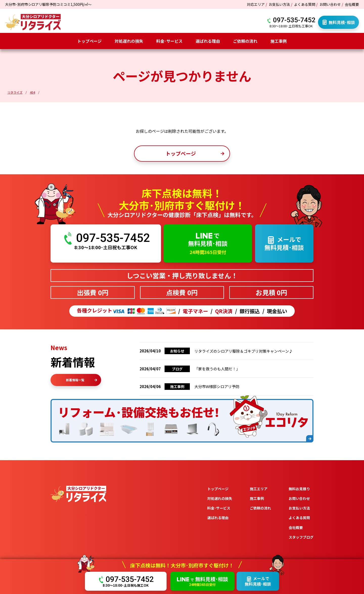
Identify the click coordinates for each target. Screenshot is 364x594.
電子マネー (195, 311)
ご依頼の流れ (245, 41)
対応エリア (256, 4)
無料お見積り (299, 489)
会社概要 (352, 4)
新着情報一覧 (82, 380)
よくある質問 (305, 4)
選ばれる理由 (208, 41)
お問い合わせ (330, 4)
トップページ (89, 41)
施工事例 (279, 41)
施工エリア (259, 489)
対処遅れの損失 (129, 41)
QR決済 (224, 311)
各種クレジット (126, 311)
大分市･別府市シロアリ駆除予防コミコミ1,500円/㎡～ (48, 4)
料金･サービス (169, 41)
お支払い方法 (279, 4)
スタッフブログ (301, 537)
